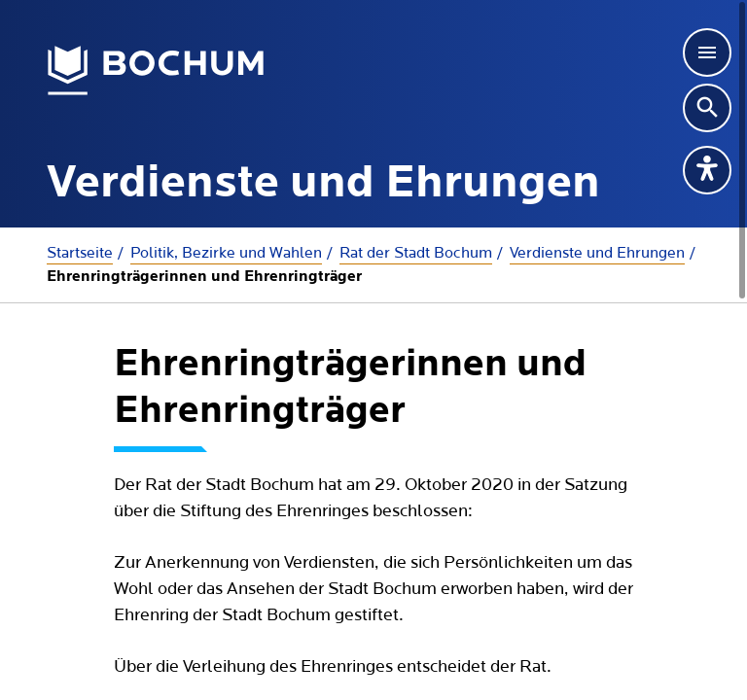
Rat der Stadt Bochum (416, 253)
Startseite (80, 253)
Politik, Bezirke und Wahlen (226, 253)
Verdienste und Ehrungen (597, 253)
